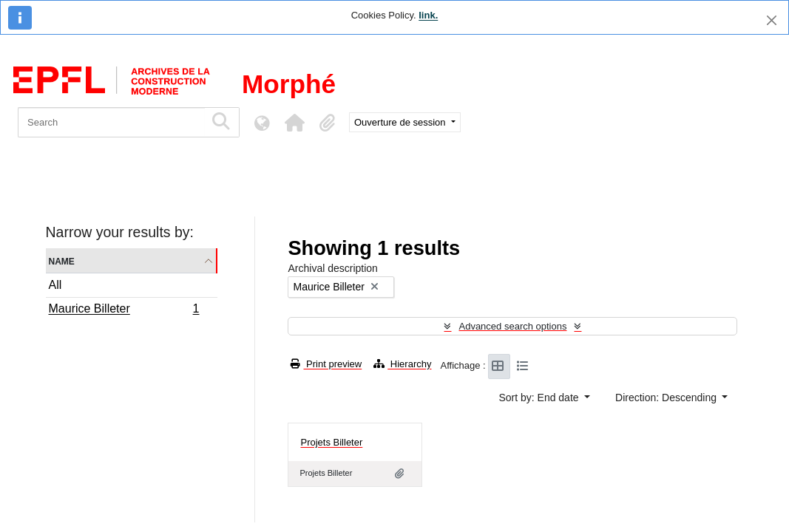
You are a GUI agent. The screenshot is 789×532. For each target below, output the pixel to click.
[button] (294, 123)
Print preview (326, 364)
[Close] (772, 20)
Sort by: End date (540, 398)
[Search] (111, 122)
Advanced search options (512, 326)
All (55, 285)
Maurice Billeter (124, 310)
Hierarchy (402, 364)
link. (428, 15)
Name (62, 260)
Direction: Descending (667, 398)
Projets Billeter (331, 442)
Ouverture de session (401, 122)
